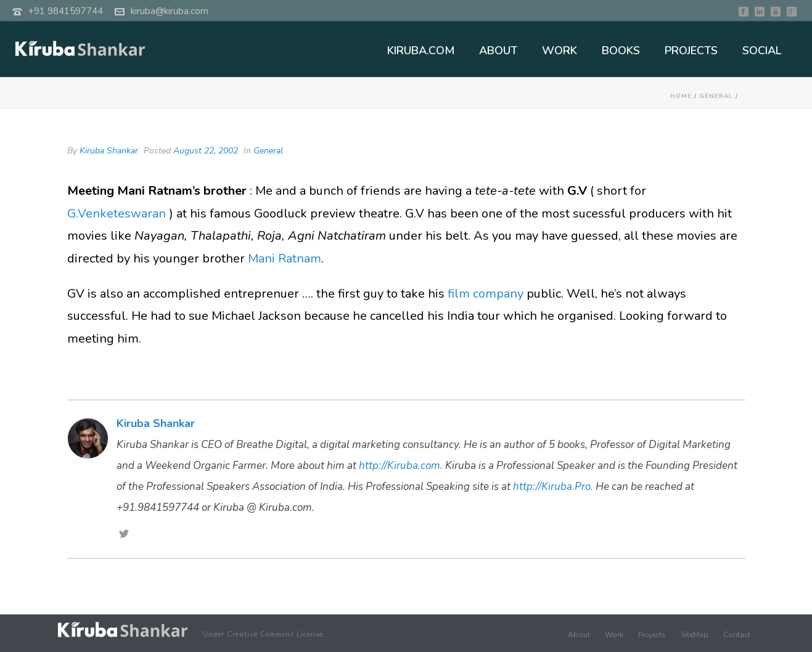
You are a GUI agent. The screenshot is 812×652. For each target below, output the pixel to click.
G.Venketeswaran (118, 214)
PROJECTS (691, 51)
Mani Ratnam (285, 259)
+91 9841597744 (66, 11)
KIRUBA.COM (421, 51)
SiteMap (695, 635)
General (716, 96)
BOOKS (621, 51)
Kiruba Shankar (109, 151)
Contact (737, 635)
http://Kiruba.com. (401, 466)
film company (487, 294)
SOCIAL (762, 51)
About (579, 635)
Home (681, 96)
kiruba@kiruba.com (170, 11)
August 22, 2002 (206, 151)
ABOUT (498, 51)
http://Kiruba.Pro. (553, 487)
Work (614, 635)
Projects (652, 635)
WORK (560, 51)
